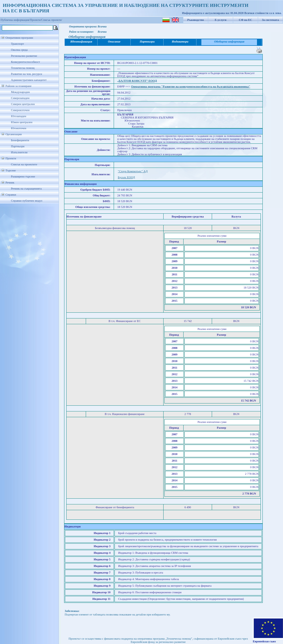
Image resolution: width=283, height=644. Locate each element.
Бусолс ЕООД (126, 177)
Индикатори (180, 42)
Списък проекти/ (52, 20)
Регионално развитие (24, 56)
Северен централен (23, 104)
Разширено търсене (23, 176)
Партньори (18, 146)
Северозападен (20, 98)
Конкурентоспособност (25, 62)
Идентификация (81, 42)
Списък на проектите (24, 164)
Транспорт (17, 44)
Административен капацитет (29, 80)
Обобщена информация (229, 42)
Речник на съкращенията (26, 189)
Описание (114, 42)
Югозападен (18, 116)
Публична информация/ (15, 20)
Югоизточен (19, 128)
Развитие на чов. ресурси (27, 74)
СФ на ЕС (245, 20)
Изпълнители (19, 152)
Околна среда (19, 50)
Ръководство (196, 20)
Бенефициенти (20, 140)
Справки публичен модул (27, 201)
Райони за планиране (18, 86)
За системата (270, 20)
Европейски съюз (264, 641)
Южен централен (22, 122)
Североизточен (20, 110)
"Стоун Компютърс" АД (133, 171)
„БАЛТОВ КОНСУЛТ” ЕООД (137, 81)
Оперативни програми (19, 38)
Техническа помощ (23, 68)
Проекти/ (36, 20)
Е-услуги (221, 20)
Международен (20, 92)
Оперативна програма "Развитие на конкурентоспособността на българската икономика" (191, 87)
